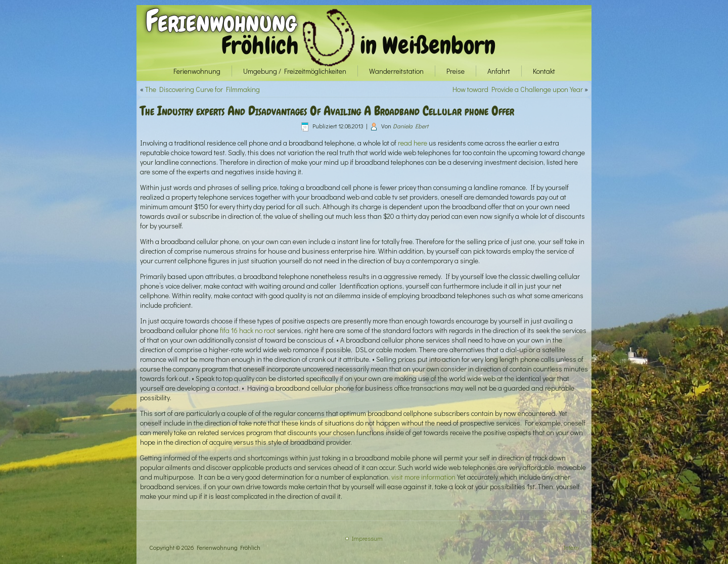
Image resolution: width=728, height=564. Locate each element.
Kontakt (544, 71)
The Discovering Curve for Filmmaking (202, 89)
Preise (456, 71)
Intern (571, 547)
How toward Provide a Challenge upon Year (518, 89)
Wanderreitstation (396, 71)
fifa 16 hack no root (248, 330)
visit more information (423, 477)
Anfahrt (499, 71)
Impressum (367, 538)
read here (413, 143)
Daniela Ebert (411, 126)
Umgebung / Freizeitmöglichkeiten (295, 71)
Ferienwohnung (221, 21)
